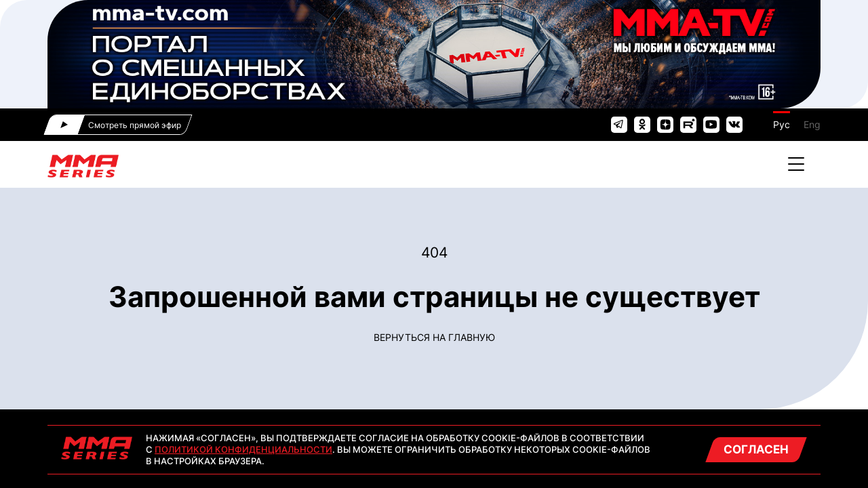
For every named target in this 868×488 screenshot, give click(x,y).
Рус (782, 124)
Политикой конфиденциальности (243, 449)
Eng (812, 124)
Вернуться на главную (434, 337)
